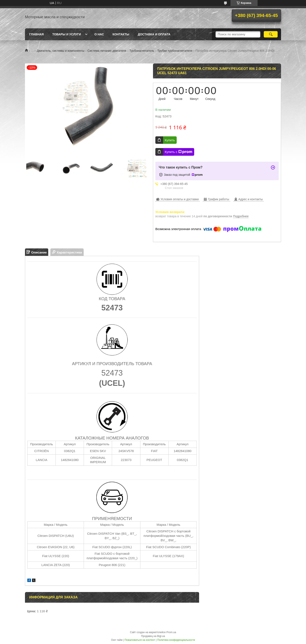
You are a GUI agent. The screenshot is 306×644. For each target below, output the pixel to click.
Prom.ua (171, 632)
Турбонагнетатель (142, 51)
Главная (36, 34)
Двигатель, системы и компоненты (61, 51)
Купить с (178, 152)
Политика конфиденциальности (176, 640)
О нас (99, 34)
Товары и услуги (67, 34)
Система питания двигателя (107, 51)
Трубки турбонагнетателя (175, 51)
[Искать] (271, 34)
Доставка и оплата (154, 34)
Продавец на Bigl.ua (153, 636)
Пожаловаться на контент (140, 640)
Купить (170, 140)
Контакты (121, 34)
